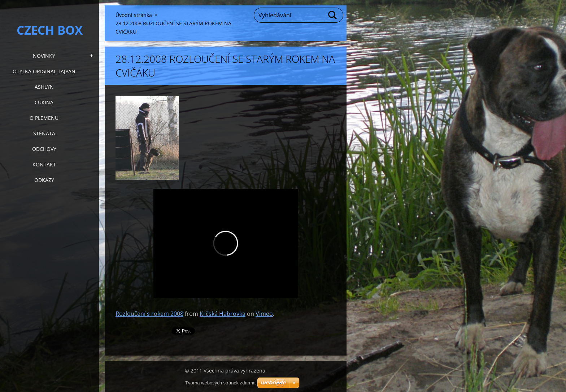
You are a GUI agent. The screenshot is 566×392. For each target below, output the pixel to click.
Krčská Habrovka (223, 314)
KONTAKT (44, 164)
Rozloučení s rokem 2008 (149, 314)
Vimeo (264, 314)
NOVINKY (44, 56)
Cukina (44, 102)
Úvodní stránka (134, 15)
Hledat (333, 15)
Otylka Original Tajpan (44, 71)
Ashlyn (44, 87)
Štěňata (44, 133)
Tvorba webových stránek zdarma (220, 383)
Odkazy (44, 180)
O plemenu (44, 118)
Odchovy (44, 149)
